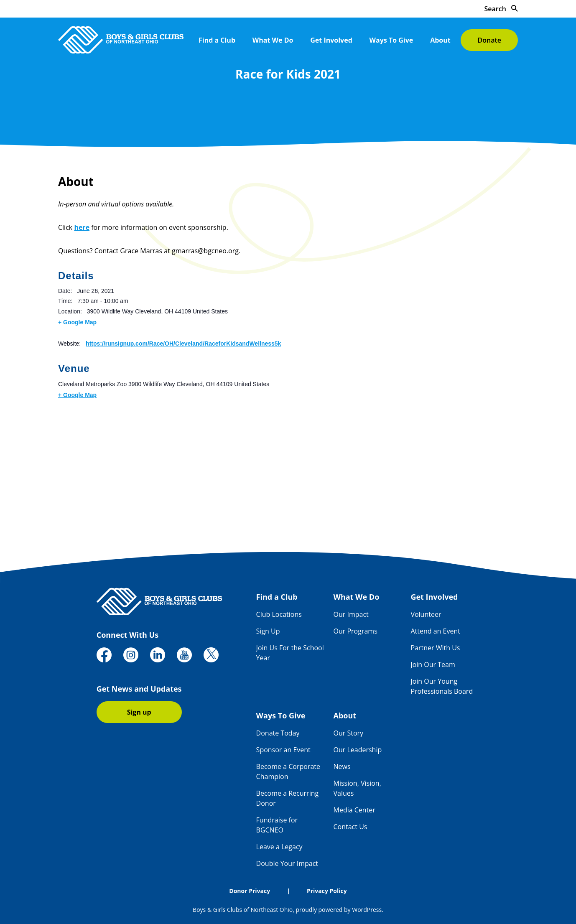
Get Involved (331, 40)
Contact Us (350, 827)
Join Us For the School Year (290, 653)
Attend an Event (435, 631)
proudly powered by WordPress (339, 910)
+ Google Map (77, 322)
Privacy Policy (327, 891)
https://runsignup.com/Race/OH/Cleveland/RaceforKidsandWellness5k (183, 344)
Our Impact (351, 614)
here (82, 227)
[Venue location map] (102, 472)
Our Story (349, 733)
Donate (489, 40)
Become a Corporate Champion (288, 771)
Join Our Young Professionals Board (442, 686)
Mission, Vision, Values (357, 788)
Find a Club (217, 40)
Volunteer (426, 614)
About (440, 40)
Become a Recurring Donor (288, 798)
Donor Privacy (250, 891)
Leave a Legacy (279, 847)
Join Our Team (433, 664)
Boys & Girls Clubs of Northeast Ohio (243, 910)
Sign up (139, 712)
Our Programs (356, 631)
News (342, 766)
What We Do (273, 40)
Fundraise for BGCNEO (277, 825)
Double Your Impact (287, 863)
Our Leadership (358, 750)
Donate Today (278, 733)
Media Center (354, 810)
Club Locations (279, 614)
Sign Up (268, 631)
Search (501, 9)
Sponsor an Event (283, 750)
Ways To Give (391, 40)
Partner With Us (435, 648)
